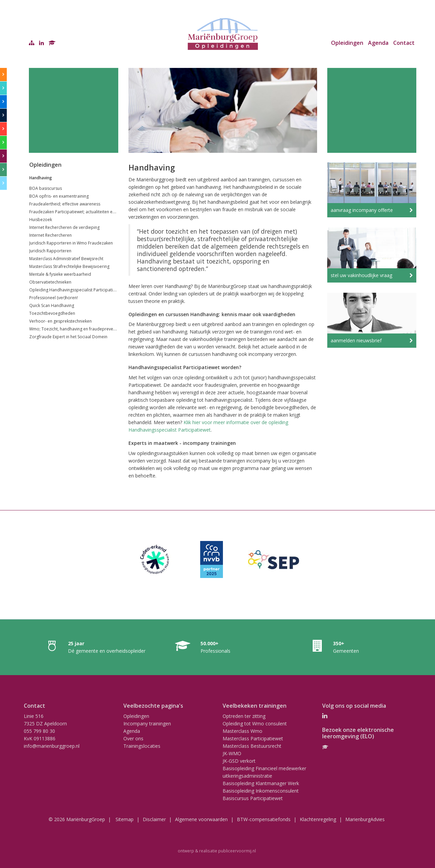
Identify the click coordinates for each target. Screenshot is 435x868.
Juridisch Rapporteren (50, 251)
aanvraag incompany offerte (362, 210)
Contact (404, 43)
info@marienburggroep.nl (52, 746)
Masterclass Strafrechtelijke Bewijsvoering (69, 266)
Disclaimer (154, 819)
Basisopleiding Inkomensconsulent (261, 791)
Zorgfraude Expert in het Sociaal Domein (68, 337)
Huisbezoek (41, 220)
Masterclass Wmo (242, 731)
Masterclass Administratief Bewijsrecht (66, 259)
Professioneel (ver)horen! (54, 298)
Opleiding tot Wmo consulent (255, 724)
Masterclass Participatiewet (253, 738)
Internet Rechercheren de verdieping (64, 227)
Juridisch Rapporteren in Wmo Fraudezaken (71, 243)
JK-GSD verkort (239, 761)
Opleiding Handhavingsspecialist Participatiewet (76, 290)
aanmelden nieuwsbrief (356, 340)
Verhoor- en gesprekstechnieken (60, 321)
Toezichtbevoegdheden (52, 313)
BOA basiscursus (46, 188)
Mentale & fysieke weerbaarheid (60, 274)
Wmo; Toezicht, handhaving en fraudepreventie (75, 329)
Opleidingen (347, 43)
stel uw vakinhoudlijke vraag (361, 275)
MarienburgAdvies (365, 819)
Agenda (378, 43)
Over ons (133, 738)
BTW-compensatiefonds (264, 819)
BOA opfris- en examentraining (59, 196)
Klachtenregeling (318, 819)
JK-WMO (232, 753)
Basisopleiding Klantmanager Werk (261, 783)
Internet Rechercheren (50, 235)
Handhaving (41, 178)
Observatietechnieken (50, 282)
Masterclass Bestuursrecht (252, 746)
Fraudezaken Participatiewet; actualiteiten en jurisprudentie (86, 212)
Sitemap (125, 819)
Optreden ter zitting (244, 716)
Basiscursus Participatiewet (253, 798)
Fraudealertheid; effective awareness (65, 204)
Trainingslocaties (142, 746)
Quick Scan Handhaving (52, 305)
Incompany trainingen (147, 724)
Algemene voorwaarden (201, 819)
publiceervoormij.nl (237, 851)
